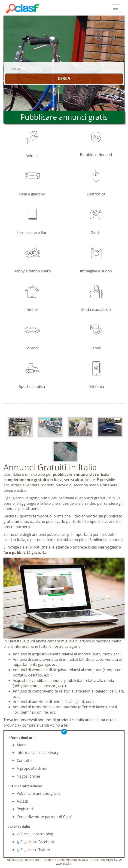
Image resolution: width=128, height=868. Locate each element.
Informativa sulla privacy (38, 753)
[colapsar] (116, 8)
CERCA (64, 78)
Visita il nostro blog (35, 834)
